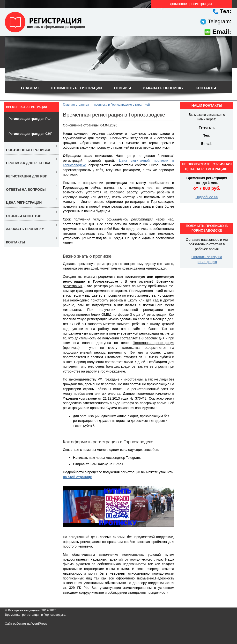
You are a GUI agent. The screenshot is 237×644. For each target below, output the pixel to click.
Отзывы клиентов (24, 216)
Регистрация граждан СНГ (30, 134)
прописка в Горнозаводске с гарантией (122, 105)
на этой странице (77, 477)
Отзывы (122, 88)
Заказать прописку (163, 88)
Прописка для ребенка (28, 163)
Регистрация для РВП (27, 176)
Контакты (206, 88)
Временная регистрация (26, 107)
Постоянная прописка (28, 150)
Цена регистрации (24, 203)
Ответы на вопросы (26, 190)
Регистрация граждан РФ (30, 119)
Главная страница (76, 105)
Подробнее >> (207, 197)
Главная (30, 88)
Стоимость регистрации (76, 88)
